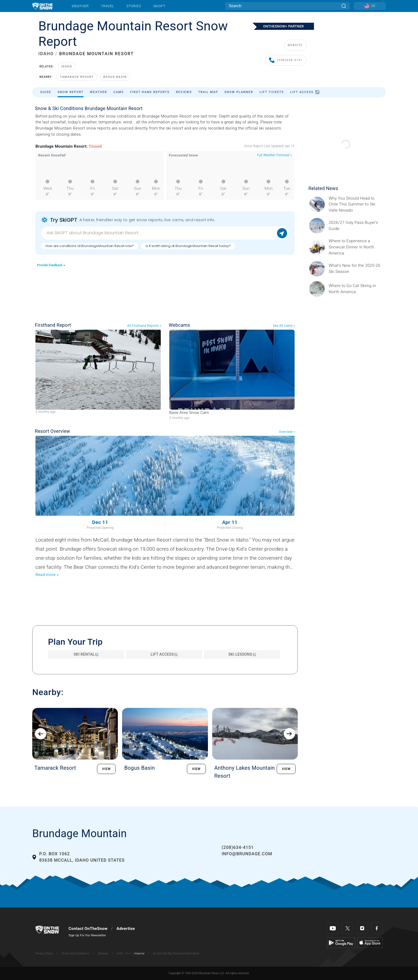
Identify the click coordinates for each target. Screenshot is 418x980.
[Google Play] (341, 942)
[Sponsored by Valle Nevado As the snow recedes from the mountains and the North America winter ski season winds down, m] (356, 205)
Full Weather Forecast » (274, 155)
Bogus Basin (115, 77)
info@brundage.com (247, 854)
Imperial (139, 953)
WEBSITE (295, 45)
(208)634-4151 (286, 60)
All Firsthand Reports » (144, 326)
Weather (80, 6)
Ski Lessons (242, 654)
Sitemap (103, 953)
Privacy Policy (44, 953)
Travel (107, 6)
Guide (46, 92)
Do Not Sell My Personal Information (176, 953)
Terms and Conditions (75, 953)
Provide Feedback (51, 265)
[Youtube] (333, 928)
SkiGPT (159, 6)
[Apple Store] (370, 942)
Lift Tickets (272, 92)
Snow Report (71, 92)
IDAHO (46, 54)
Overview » (287, 432)
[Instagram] (362, 928)
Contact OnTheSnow (88, 929)
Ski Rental (86, 654)
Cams (119, 92)
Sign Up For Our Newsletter (87, 935)
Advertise (126, 929)
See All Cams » (284, 326)
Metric (129, 953)
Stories (134, 6)
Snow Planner (239, 92)
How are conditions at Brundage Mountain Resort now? (90, 246)
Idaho (67, 66)
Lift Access (305, 92)
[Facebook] (377, 928)
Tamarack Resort (77, 77)
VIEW (106, 769)
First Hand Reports (150, 92)
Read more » (47, 575)
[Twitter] (347, 928)
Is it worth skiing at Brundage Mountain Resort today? (188, 246)
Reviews (184, 92)
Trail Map (208, 92)
